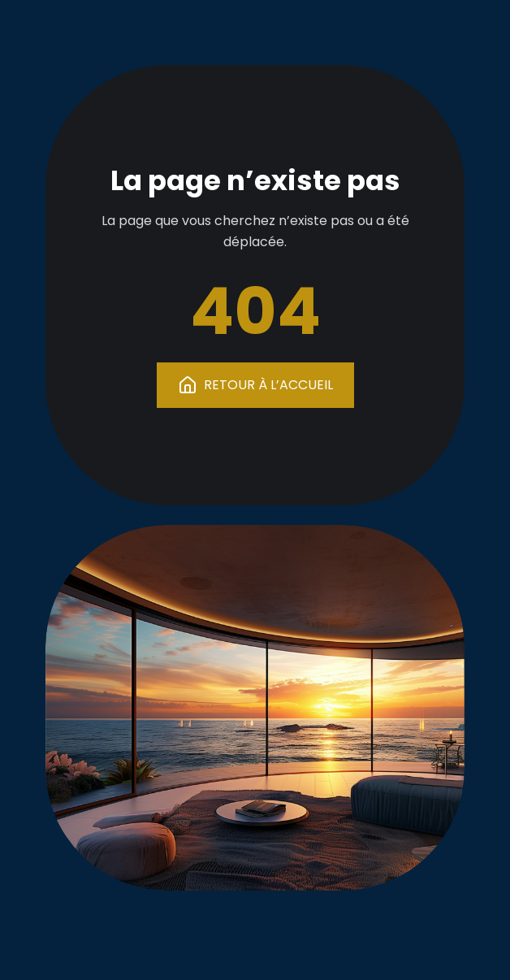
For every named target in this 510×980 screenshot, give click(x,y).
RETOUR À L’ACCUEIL (255, 385)
